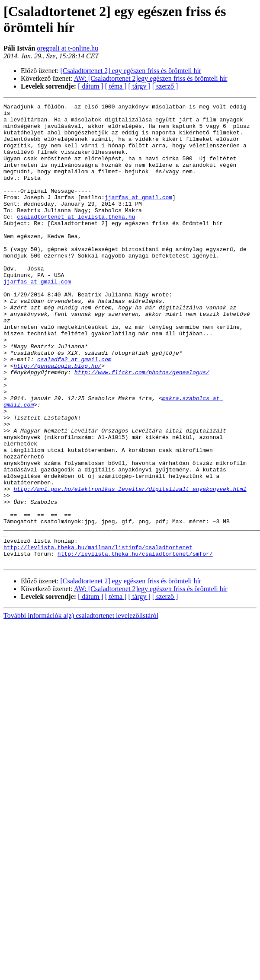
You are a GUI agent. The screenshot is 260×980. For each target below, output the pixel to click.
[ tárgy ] (140, 86)
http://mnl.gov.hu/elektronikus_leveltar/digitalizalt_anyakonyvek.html (130, 551)
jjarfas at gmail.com (138, 209)
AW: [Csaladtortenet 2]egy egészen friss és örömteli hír (151, 78)
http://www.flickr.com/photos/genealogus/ (142, 419)
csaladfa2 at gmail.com (74, 403)
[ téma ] (116, 86)
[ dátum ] (91, 86)
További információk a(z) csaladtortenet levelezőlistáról (81, 692)
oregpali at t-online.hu (67, 48)
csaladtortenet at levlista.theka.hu (76, 232)
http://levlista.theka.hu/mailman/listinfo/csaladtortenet (98, 621)
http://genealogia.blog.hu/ (57, 411)
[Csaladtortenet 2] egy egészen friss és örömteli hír (131, 71)
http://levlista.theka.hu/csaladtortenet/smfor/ (135, 629)
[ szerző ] (165, 86)
